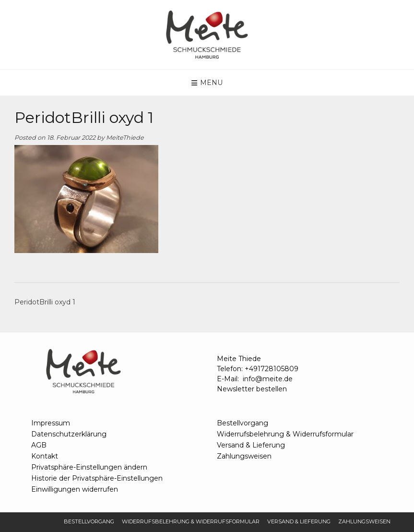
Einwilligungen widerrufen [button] (75, 489)
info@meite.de (268, 379)
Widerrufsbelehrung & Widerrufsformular (285, 434)
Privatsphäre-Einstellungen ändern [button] (89, 467)
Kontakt (45, 456)
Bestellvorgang (242, 423)
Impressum (51, 423)
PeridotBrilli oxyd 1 (45, 302)
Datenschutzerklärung (69, 434)
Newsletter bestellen (252, 389)
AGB (39, 445)
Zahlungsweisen (244, 456)
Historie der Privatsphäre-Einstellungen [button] (97, 478)
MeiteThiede (125, 138)
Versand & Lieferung (251, 445)
